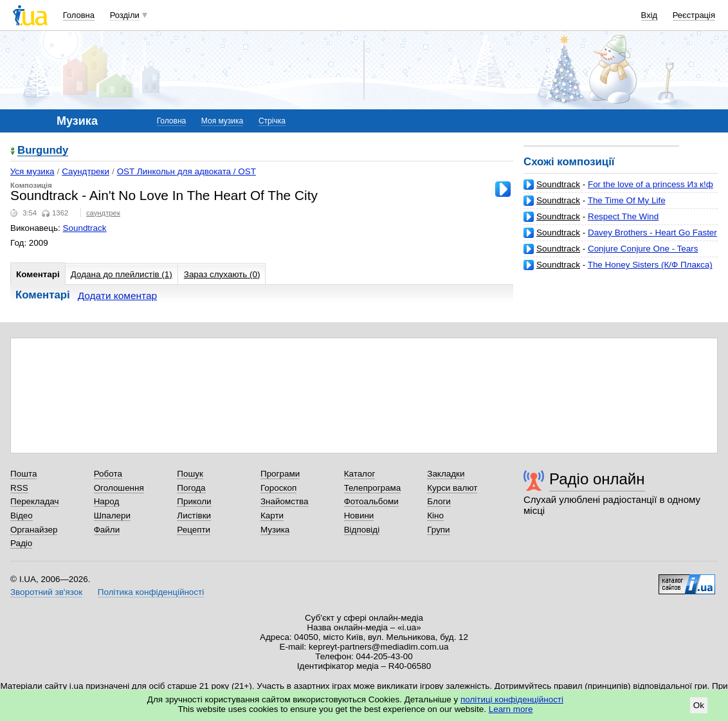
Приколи (194, 501)
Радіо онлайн (597, 479)
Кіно (435, 516)
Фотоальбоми (371, 501)
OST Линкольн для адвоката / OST (187, 171)
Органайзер (34, 530)
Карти (272, 516)
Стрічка (272, 121)
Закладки (446, 474)
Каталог (360, 474)
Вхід (650, 15)
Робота (108, 474)
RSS (19, 488)
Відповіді (362, 530)
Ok (699, 705)
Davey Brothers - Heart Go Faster (652, 233)
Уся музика (32, 171)
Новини (359, 516)
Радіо (21, 543)
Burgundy (43, 151)
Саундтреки (86, 171)
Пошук (190, 474)
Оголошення (119, 488)
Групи (438, 530)
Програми (280, 474)
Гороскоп (278, 488)
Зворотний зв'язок (46, 592)
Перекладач (34, 501)
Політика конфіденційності (151, 592)
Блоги (439, 501)
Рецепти (194, 530)
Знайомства (285, 501)
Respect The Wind (623, 216)
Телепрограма (373, 488)
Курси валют (452, 488)
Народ (107, 501)
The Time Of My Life (627, 200)
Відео (22, 516)
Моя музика (222, 121)
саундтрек (103, 213)
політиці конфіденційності (512, 699)
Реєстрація (694, 15)
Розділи (125, 15)
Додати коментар (117, 296)
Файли (107, 530)
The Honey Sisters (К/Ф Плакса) (650, 265)
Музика (275, 530)
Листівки (194, 516)
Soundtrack (558, 184)
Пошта (23, 474)
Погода (191, 488)
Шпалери (112, 516)
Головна (79, 15)
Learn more (511, 709)
